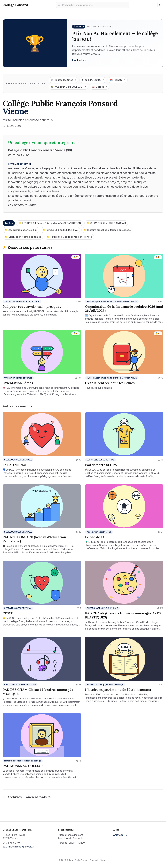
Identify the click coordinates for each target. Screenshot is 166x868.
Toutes (9, 223)
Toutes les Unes (63, 80)
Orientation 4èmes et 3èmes (23, 237)
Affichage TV (120, 835)
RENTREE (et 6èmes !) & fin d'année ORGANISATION (50, 223)
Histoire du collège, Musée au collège (107, 230)
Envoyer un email (20, 164)
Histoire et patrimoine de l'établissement (118, 690)
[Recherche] (93, 5)
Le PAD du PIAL (15, 465)
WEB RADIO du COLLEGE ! (68, 87)
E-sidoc (99, 87)
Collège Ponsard (15, 5)
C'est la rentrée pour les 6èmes (110, 383)
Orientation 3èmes (18, 383)
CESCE (8, 613)
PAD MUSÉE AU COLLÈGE (23, 766)
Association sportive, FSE (21, 230)
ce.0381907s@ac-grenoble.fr (18, 847)
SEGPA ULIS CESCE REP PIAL (60, 230)
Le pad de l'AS (96, 537)
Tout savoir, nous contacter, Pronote (69, 237)
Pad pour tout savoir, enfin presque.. (32, 306)
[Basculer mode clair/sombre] (160, 5)
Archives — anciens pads (27, 797)
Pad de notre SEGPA (101, 465)
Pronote (118, 80)
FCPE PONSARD (93, 80)
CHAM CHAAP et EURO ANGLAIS (106, 223)
